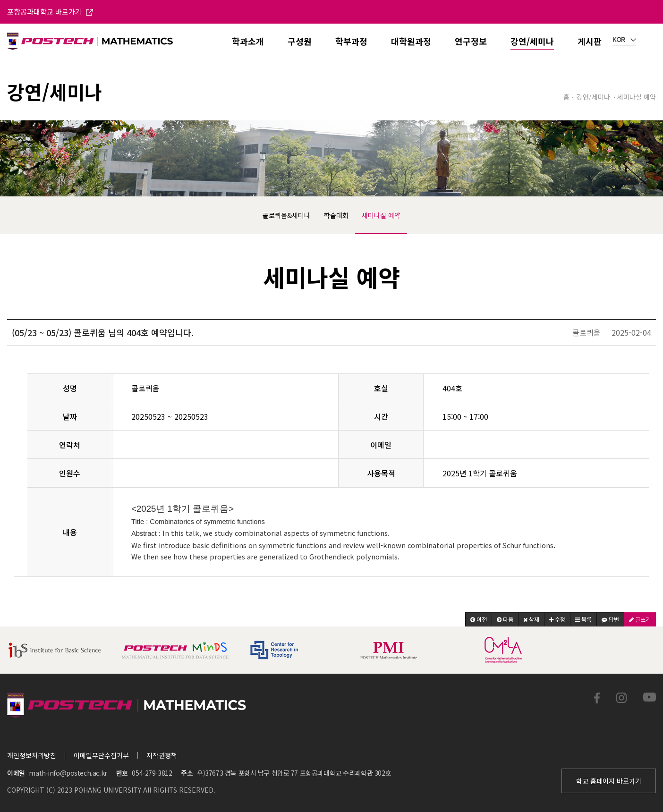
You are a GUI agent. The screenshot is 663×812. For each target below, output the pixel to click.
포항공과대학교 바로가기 (50, 12)
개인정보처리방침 (32, 755)
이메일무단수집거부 (101, 755)
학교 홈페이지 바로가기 (609, 781)
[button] (479, 619)
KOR (624, 40)
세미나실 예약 (381, 215)
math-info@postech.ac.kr (68, 773)
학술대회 (336, 215)
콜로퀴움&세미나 (286, 215)
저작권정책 (162, 755)
